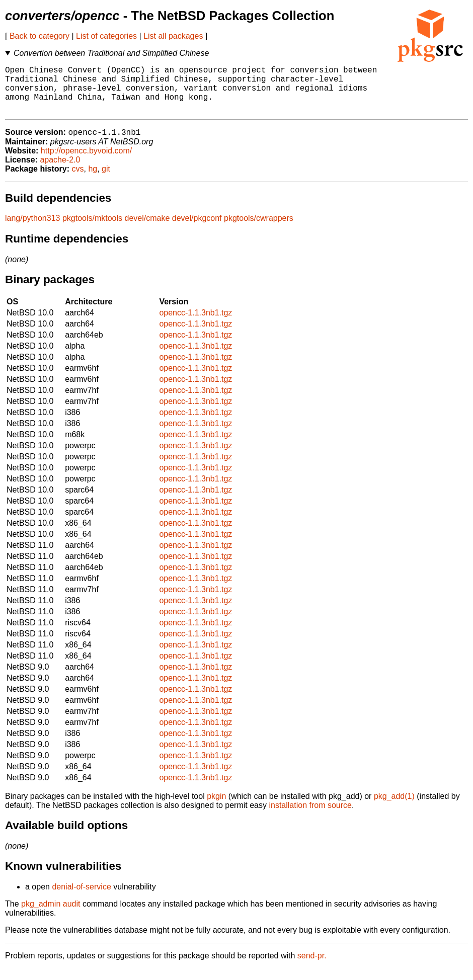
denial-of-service (81, 898)
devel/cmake (147, 230)
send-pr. (312, 967)
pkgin (216, 808)
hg (93, 180)
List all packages (173, 36)
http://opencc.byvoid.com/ (86, 162)
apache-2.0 (60, 171)
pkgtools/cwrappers (259, 230)
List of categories (106, 36)
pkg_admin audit (51, 915)
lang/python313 (32, 230)
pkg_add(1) (394, 808)
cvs (78, 180)
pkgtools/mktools (92, 230)
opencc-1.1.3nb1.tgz (195, 324)
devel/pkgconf (197, 230)
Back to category (40, 36)
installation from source (310, 817)
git (106, 180)
